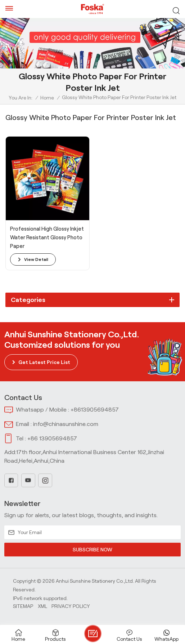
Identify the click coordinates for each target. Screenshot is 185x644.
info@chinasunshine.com (66, 424)
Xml (42, 606)
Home (47, 98)
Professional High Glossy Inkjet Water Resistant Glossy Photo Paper (47, 237)
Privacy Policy (71, 606)
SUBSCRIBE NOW (92, 550)
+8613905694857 (95, 410)
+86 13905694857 (52, 438)
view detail (36, 259)
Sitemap (23, 606)
